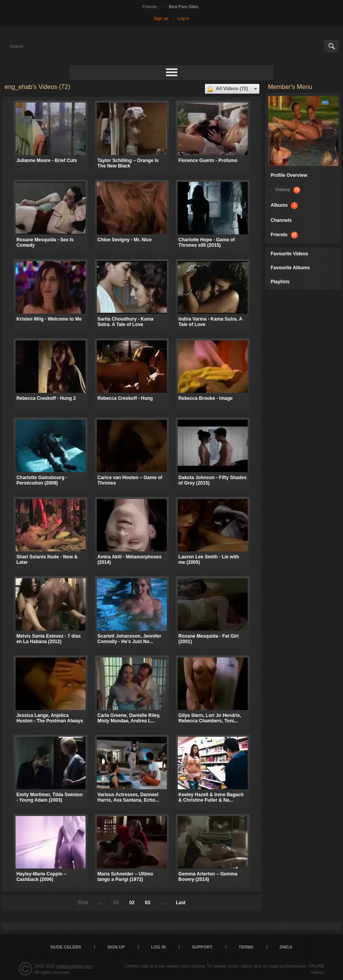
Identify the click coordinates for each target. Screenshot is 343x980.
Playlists (280, 282)
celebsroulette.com (74, 966)
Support (202, 947)
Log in (184, 18)
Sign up (161, 18)
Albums (284, 206)
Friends (284, 235)
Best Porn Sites (184, 7)
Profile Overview (289, 175)
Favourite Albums (290, 268)
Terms (246, 947)
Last (181, 903)
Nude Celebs (66, 947)
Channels (281, 220)
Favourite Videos (289, 254)
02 (132, 903)
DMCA (286, 947)
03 (147, 903)
